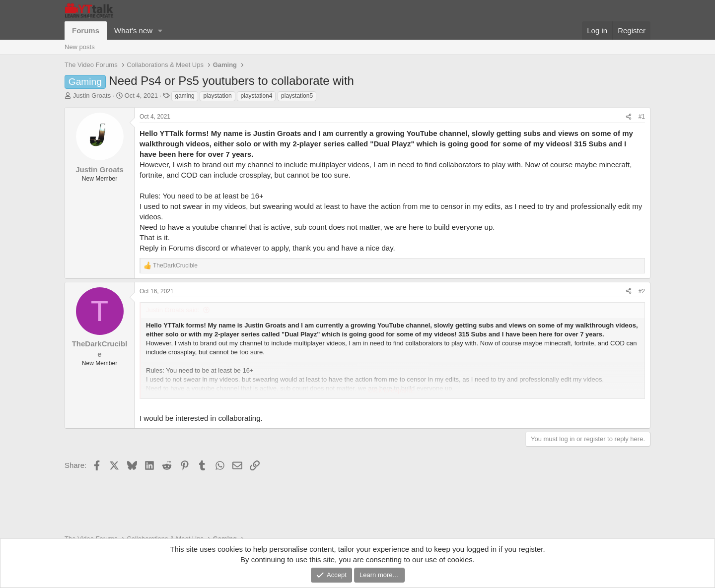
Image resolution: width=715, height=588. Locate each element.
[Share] (629, 117)
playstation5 (297, 96)
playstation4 (256, 96)
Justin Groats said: (173, 310)
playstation (217, 96)
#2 (642, 291)
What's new (133, 31)
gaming (184, 96)
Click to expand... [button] (393, 390)
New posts (80, 47)
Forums (86, 31)
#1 (642, 117)
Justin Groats (92, 96)
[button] (160, 31)
